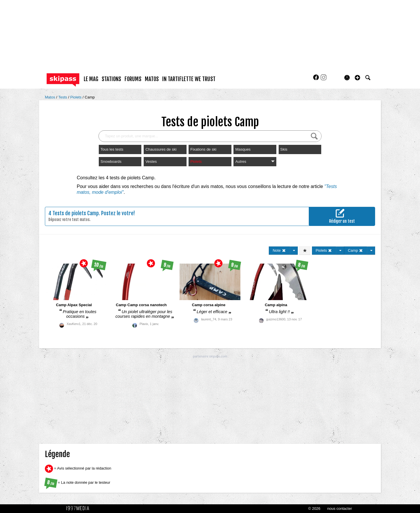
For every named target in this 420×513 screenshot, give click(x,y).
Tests (63, 97)
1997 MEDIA (79, 508)
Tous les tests (112, 149)
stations (111, 79)
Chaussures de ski (161, 149)
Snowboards (111, 161)
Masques (243, 149)
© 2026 (314, 509)
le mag (91, 79)
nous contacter (340, 509)
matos (152, 79)
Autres (255, 161)
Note (279, 250)
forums (133, 79)
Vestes (151, 161)
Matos (51, 97)
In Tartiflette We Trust (189, 79)
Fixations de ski (203, 149)
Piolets (76, 97)
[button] (357, 78)
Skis (284, 149)
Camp (90, 97)
